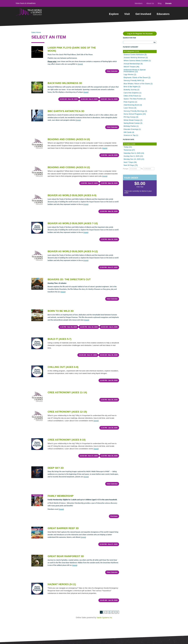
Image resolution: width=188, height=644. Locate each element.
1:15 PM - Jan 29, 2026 (109, 383)
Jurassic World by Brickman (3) (136, 58)
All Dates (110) (129, 144)
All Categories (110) (131, 51)
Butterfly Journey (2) (131, 90)
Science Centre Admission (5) (135, 55)
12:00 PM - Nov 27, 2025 (109, 243)
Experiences (23, 594)
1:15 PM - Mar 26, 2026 (109, 408)
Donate (168, 3)
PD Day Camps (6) (131, 117)
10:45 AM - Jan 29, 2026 (109, 535)
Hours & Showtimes (50, 598)
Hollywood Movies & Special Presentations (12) (135, 71)
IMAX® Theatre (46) (131, 67)
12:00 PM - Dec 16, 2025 (88, 296)
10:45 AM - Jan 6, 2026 (109, 296)
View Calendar (112, 71)
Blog (160, 3)
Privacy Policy (36, 621)
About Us (150, 3)
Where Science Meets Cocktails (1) (137, 61)
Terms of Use (51, 621)
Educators (163, 14)
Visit (127, 14)
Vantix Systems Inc (104, 549)
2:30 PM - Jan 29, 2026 (109, 145)
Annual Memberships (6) (133, 64)
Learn (67, 594)
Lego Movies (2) (130, 74)
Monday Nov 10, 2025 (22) (134, 159)
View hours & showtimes (26, 3)
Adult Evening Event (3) (133, 105)
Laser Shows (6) (130, 108)
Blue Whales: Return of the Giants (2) (138, 84)
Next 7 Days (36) (130, 162)
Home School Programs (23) (135, 114)
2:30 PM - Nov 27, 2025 (89, 170)
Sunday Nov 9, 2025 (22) (133, 156)
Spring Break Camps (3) (133, 123)
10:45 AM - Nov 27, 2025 (87, 321)
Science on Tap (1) (131, 135)
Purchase (114, 462)
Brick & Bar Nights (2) (132, 87)
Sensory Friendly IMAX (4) (134, 80)
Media (67, 602)
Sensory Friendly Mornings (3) (135, 111)
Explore (114, 14)
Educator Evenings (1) (132, 129)
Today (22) (128, 147)
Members (139, 3)
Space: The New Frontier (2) (135, 99)
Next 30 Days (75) (131, 165)
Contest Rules (21, 621)
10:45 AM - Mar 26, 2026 (109, 321)
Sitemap (68, 606)
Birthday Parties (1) (131, 126)
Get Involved (143, 14)
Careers (68, 598)
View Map (110, 607)
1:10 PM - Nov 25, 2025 (67, 296)
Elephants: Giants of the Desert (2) (137, 77)
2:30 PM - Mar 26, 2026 (109, 170)
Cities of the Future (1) (132, 96)
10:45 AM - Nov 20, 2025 (68, 96)
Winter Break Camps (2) (133, 120)
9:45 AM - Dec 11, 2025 (109, 96)
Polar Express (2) (130, 102)
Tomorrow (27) (129, 150)
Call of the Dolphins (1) (133, 93)
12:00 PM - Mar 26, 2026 (109, 194)
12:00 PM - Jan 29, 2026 (109, 343)
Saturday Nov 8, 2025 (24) (134, 153)
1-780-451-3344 (100, 622)
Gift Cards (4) (129, 132)
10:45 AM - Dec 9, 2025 (89, 96)
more (80, 64)
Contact (45, 602)
